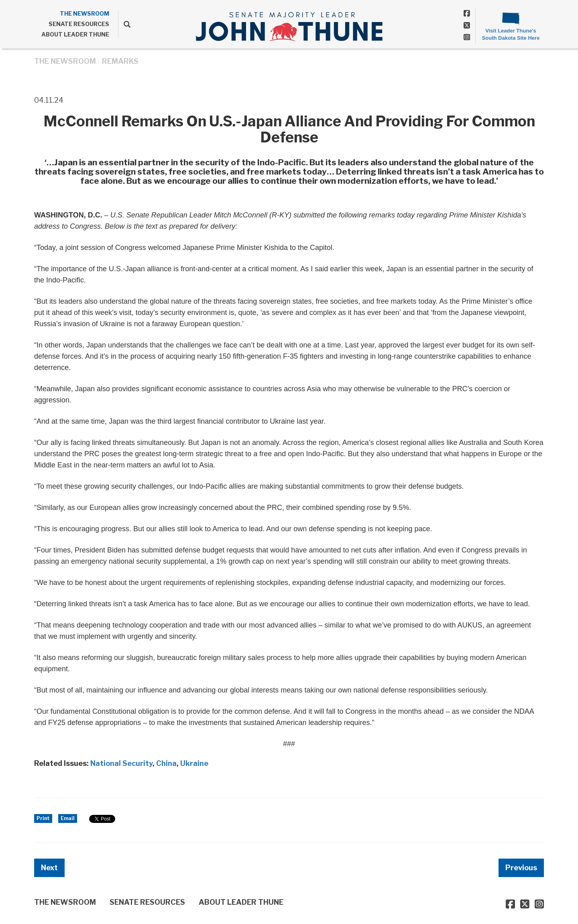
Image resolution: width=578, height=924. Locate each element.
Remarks (120, 61)
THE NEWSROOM (84, 13)
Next (49, 868)
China (166, 763)
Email (68, 818)
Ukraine (194, 763)
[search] (124, 24)
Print (43, 818)
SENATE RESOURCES (79, 24)
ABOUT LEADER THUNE (75, 34)
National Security (121, 763)
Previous (521, 868)
